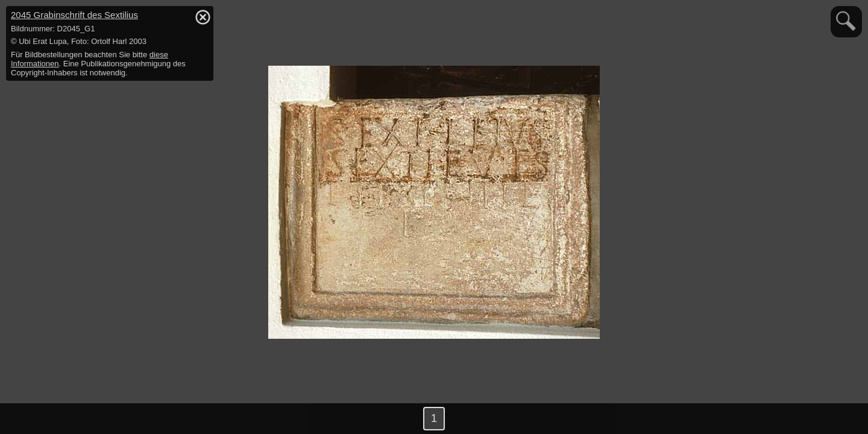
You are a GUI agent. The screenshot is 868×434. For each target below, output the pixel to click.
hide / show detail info (203, 17)
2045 (74, 15)
